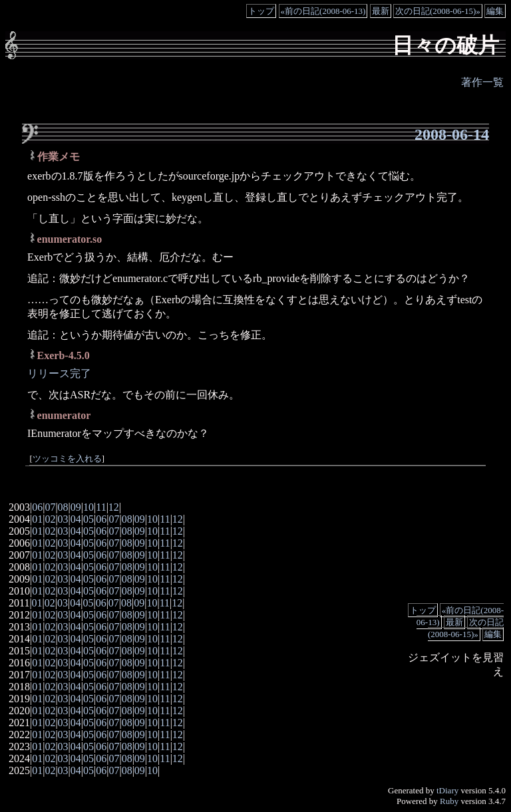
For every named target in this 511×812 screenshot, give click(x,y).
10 (88, 507)
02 (50, 519)
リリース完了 (59, 373)
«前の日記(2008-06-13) (323, 11)
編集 (495, 11)
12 (114, 507)
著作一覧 (482, 82)
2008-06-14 (452, 134)
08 (63, 507)
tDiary (447, 790)
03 (63, 519)
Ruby (449, 801)
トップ (261, 11)
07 (50, 507)
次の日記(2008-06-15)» (438, 11)
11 (101, 507)
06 (37, 507)
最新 (381, 11)
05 (88, 519)
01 (37, 519)
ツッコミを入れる (67, 459)
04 (76, 519)
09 (76, 507)
